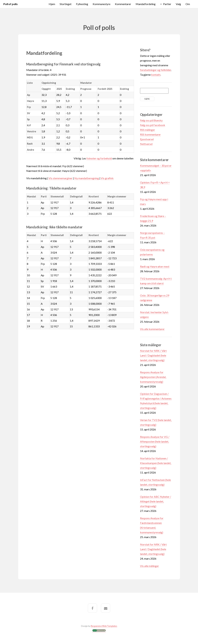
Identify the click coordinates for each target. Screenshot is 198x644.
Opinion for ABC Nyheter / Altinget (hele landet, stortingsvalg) (156, 501)
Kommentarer (123, 4)
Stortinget (66, 4)
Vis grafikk (107, 178)
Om (188, 4)
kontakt (156, 75)
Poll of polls (11, 4)
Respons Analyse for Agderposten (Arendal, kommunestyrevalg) (153, 377)
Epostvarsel (147, 139)
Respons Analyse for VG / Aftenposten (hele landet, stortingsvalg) (155, 441)
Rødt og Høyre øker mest (155, 266)
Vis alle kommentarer (152, 329)
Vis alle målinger (149, 566)
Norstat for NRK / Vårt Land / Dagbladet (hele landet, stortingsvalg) (153, 355)
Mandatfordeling (146, 4)
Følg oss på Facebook (153, 125)
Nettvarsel (146, 144)
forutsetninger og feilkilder (156, 70)
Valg (178, 4)
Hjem (52, 4)
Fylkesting (82, 4)
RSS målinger (148, 130)
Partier (167, 4)
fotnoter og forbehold (99, 158)
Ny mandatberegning (87, 178)
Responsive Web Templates (104, 626)
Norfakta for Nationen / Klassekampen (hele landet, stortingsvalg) (156, 463)
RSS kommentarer (150, 134)
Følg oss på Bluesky (151, 120)
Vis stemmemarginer (60, 178)
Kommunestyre (102, 4)
